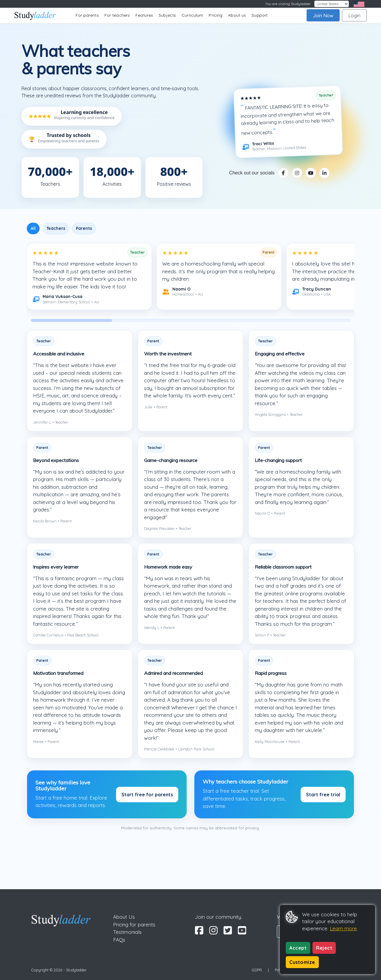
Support (260, 15)
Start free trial (323, 795)
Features (144, 15)
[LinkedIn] (324, 173)
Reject (324, 948)
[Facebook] (283, 173)
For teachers (117, 15)
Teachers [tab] (56, 228)
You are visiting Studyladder (288, 4)
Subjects (167, 15)
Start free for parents (147, 795)
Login (354, 15)
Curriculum (192, 15)
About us (237, 15)
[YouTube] (311, 173)
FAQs (119, 940)
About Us (124, 917)
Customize (302, 962)
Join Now (323, 15)
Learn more (343, 928)
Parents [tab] (84, 228)
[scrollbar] (190, 320)
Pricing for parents (134, 924)
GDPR (257, 970)
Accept (298, 948)
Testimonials (127, 932)
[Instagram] (297, 173)
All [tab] (33, 228)
